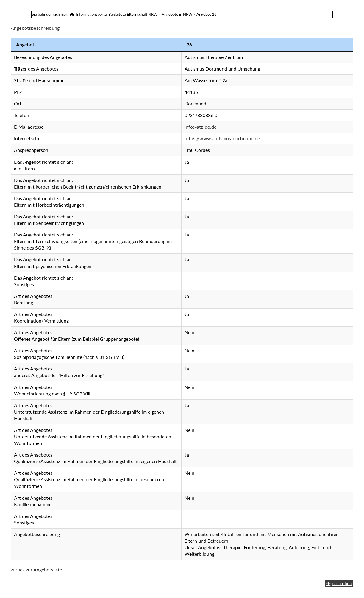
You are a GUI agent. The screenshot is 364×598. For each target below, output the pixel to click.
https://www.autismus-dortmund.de (222, 138)
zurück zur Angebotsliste (36, 570)
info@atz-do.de (200, 127)
